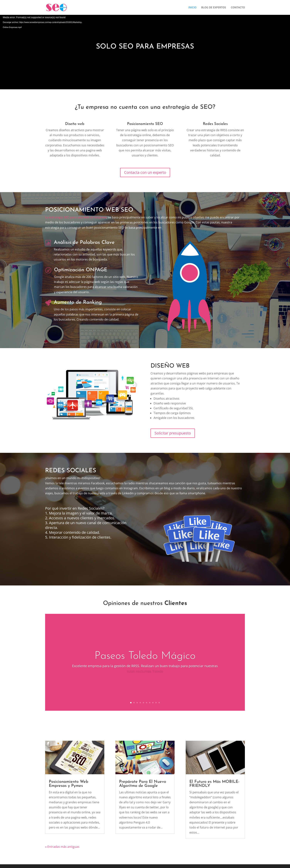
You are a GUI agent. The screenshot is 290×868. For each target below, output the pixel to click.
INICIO (192, 8)
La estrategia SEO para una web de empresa (76, 217)
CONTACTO (238, 8)
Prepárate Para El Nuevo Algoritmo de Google (143, 784)
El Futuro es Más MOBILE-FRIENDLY (214, 784)
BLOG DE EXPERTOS (214, 8)
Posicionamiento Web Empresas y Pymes (69, 784)
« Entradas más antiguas (62, 847)
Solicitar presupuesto (173, 433)
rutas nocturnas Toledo (145, 671)
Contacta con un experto (145, 172)
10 (159, 703)
